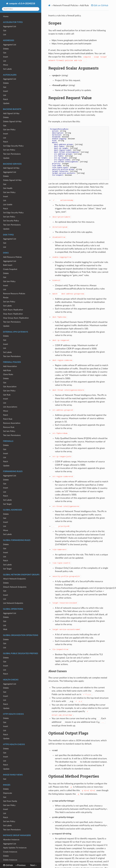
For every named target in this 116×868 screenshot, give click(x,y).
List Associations (10, 407)
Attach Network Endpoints (14, 579)
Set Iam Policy (9, 150)
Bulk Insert (8, 265)
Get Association (10, 387)
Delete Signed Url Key (12, 122)
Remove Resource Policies (14, 294)
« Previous (21, 865)
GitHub (9, 865)
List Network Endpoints (13, 603)
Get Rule (7, 395)
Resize (6, 298)
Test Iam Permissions (12, 154)
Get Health (8, 188)
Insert (6, 57)
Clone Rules (8, 374)
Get (5, 31)
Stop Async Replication (13, 314)
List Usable (8, 205)
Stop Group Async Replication (16, 318)
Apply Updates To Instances (15, 848)
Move (6, 65)
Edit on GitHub (101, 5)
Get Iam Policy (9, 130)
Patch (6, 99)
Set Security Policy (11, 221)
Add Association (10, 366)
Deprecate (8, 793)
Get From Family (10, 801)
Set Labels (7, 69)
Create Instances (10, 852)
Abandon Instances (11, 840)
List (5, 35)
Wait (5, 629)
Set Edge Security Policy (13, 146)
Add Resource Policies (12, 257)
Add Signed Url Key (11, 113)
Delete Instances (10, 860)
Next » (33, 865)
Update (6, 103)
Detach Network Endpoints (15, 587)
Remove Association (12, 423)
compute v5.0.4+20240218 (22, 4)
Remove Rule (9, 427)
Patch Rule (8, 419)
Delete (6, 49)
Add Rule (7, 370)
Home (6, 16)
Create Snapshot (10, 269)
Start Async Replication (13, 310)
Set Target (7, 504)
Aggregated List (10, 26)
